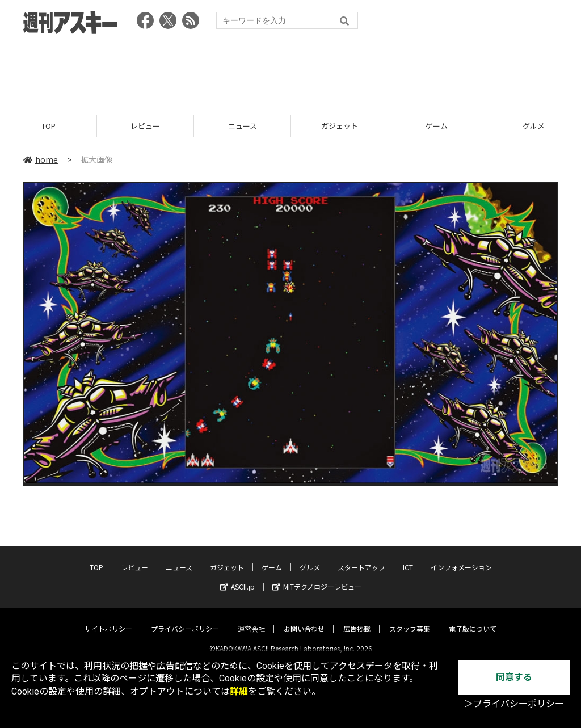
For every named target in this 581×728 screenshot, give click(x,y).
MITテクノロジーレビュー (317, 577)
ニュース (243, 126)
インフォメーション (461, 557)
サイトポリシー (108, 619)
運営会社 (251, 619)
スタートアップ (361, 557)
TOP (49, 126)
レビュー (145, 126)
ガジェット (340, 126)
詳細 (239, 691)
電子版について (473, 619)
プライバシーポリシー (185, 619)
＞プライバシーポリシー (514, 704)
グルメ (310, 557)
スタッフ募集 (410, 619)
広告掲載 (357, 619)
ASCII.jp (237, 577)
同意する (514, 677)
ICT (408, 557)
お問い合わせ (304, 619)
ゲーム (437, 126)
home (41, 160)
